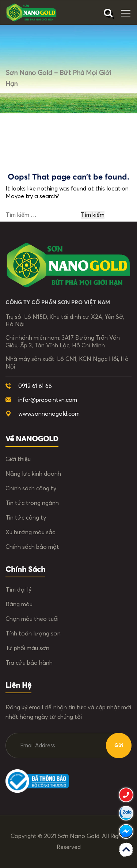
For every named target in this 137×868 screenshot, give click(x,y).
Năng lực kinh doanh (33, 474)
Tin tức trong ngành (32, 503)
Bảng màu (19, 604)
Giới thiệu (18, 459)
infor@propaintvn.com (48, 400)
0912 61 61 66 (35, 386)
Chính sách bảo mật (32, 547)
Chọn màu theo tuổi (32, 619)
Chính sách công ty (31, 488)
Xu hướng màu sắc (30, 532)
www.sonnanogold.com (49, 414)
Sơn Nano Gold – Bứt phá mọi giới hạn (58, 79)
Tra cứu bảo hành (29, 663)
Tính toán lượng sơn (33, 634)
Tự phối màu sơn (27, 648)
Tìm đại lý (18, 590)
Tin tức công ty (26, 518)
